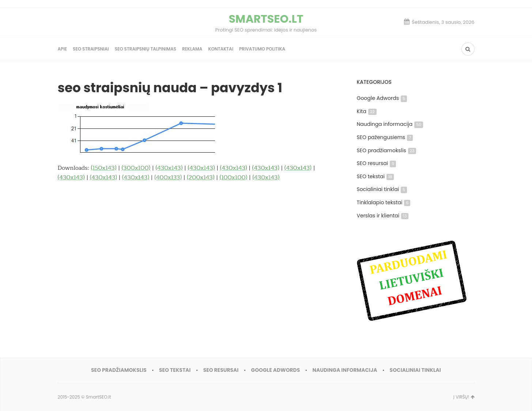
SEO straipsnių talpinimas (146, 49)
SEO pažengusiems (385, 137)
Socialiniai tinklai (382, 189)
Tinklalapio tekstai (384, 202)
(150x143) (103, 168)
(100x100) (234, 178)
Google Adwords (382, 98)
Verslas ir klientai (383, 216)
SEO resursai (377, 163)
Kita (367, 111)
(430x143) (169, 168)
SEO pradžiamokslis (387, 150)
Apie (63, 49)
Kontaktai (221, 49)
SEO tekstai (376, 176)
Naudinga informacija (390, 124)
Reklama (192, 49)
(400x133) (168, 178)
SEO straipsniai (91, 49)
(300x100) (136, 168)
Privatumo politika (262, 49)
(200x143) (201, 178)
